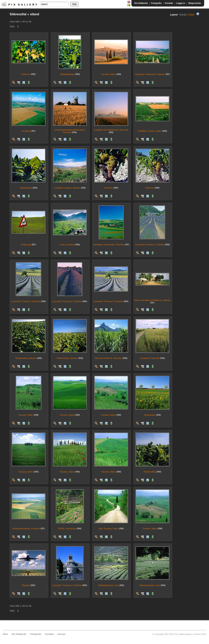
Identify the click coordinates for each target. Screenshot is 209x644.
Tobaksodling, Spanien (26, 358)
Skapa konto (195, 3)
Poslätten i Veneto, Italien (150, 131)
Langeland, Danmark (150, 358)
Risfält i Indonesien (67, 528)
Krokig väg (26, 245)
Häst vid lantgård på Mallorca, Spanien (152, 300)
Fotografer (156, 3)
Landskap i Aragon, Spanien (67, 188)
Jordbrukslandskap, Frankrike (26, 528)
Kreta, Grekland (67, 245)
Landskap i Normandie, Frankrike (109, 245)
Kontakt (169, 3)
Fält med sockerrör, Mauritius (108, 358)
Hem (5, 634)
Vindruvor (26, 74)
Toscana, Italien (108, 74)
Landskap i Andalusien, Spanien (150, 74)
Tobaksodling (26, 188)
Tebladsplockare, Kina (108, 585)
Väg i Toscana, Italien (108, 528)
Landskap (26, 131)
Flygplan (26, 585)
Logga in (181, 3)
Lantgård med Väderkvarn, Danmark (111, 130)
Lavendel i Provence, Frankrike (150, 245)
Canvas (61, 634)
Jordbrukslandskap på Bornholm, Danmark (70, 131)
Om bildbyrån (141, 3)
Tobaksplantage (67, 74)
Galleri (191, 15)
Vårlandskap (150, 415)
